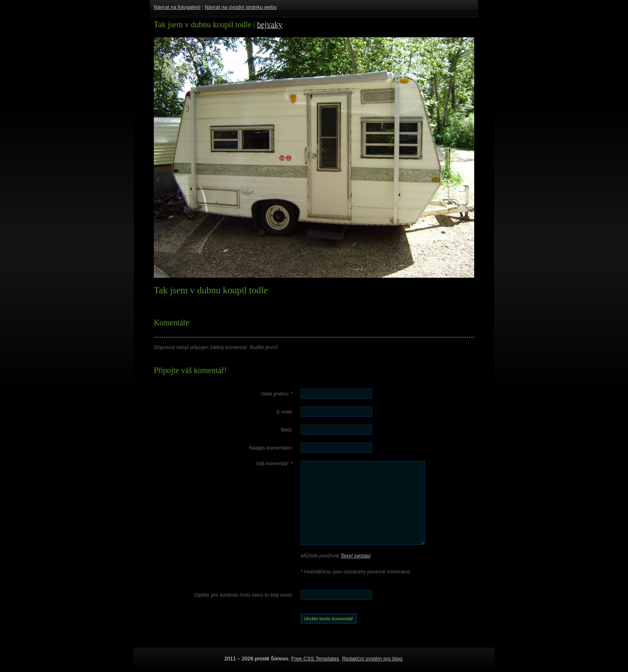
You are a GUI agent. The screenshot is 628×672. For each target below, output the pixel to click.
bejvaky (270, 24)
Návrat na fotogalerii (177, 7)
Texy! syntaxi (355, 556)
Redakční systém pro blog (372, 659)
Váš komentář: (274, 463)
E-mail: (284, 412)
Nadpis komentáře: (271, 448)
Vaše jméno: (277, 394)
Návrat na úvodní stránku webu (241, 7)
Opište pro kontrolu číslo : (244, 595)
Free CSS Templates (315, 659)
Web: (287, 430)
